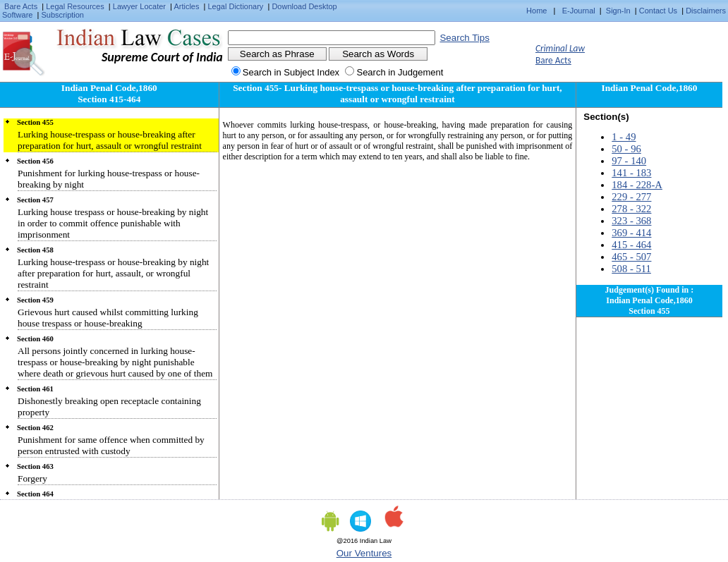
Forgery (32, 478)
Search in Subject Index (291, 72)
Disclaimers (706, 11)
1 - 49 (624, 137)
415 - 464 (631, 245)
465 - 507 (631, 257)
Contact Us (658, 11)
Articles (186, 6)
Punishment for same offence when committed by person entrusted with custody (111, 445)
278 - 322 (631, 209)
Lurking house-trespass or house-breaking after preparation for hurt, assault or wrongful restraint (110, 140)
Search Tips (464, 38)
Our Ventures (364, 553)
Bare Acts (21, 6)
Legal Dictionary (236, 6)
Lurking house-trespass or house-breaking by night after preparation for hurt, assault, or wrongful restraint (113, 273)
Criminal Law (560, 48)
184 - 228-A (637, 185)
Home (536, 11)
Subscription (62, 15)
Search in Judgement (400, 72)
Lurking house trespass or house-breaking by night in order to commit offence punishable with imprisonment (113, 223)
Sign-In (618, 11)
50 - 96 (626, 149)
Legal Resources (75, 6)
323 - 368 (631, 221)
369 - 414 (631, 233)
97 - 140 (629, 161)
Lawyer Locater (139, 6)
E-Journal (579, 11)
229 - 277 (631, 197)
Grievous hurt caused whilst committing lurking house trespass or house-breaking (108, 318)
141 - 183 (631, 173)
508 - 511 (631, 269)
